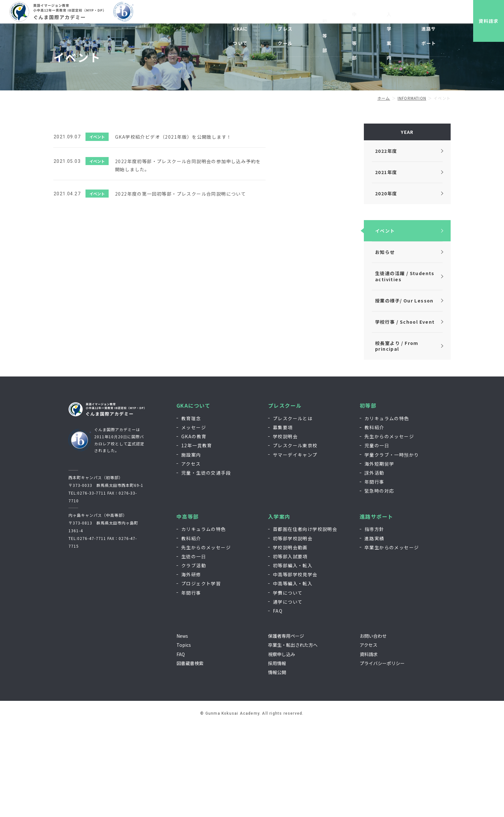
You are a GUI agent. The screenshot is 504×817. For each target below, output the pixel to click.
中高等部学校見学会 (295, 665)
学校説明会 (285, 527)
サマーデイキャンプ (295, 546)
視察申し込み (348, 15)
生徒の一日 (194, 647)
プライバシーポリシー (382, 754)
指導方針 (374, 620)
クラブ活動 (194, 656)
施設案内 (191, 546)
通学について (288, 693)
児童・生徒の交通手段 (206, 564)
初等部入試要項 (290, 647)
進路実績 (374, 629)
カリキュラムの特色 (387, 509)
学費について (288, 684)
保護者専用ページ (286, 727)
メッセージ (194, 518)
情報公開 (277, 763)
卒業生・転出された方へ (293, 736)
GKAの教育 (194, 527)
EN (426, 15)
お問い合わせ (404, 15)
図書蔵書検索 (190, 754)
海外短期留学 (379, 555)
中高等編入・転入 (293, 675)
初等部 (368, 497)
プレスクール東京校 (295, 537)
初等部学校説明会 (293, 629)
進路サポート (376, 608)
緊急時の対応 (379, 582)
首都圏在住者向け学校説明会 (305, 620)
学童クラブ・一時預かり (392, 546)
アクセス (191, 555)
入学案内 (279, 608)
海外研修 (191, 665)
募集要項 (283, 518)
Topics (184, 736)
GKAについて (194, 497)
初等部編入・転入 (293, 656)
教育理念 (191, 509)
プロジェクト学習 (201, 675)
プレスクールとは (293, 509)
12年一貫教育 (197, 537)
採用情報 (376, 15)
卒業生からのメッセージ (392, 638)
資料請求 (483, 21)
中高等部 (188, 608)
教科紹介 (374, 518)
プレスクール (285, 497)
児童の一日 (377, 537)
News (182, 727)
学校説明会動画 (290, 638)
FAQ (278, 702)
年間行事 (374, 573)
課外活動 (374, 564)
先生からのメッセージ (389, 527)
